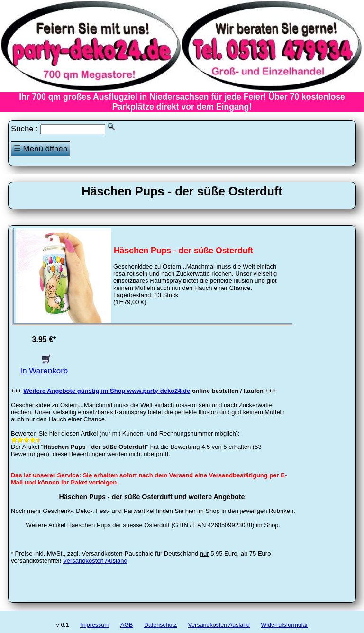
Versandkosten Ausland (95, 561)
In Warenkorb (44, 366)
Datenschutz (160, 625)
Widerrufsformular (284, 625)
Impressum (95, 625)
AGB (127, 625)
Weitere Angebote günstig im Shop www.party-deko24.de (107, 391)
